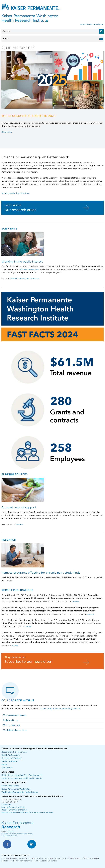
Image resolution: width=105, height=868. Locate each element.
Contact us (6, 805)
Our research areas (20, 210)
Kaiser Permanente (10, 786)
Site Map (5, 834)
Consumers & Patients (11, 758)
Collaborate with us (15, 730)
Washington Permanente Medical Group (20, 792)
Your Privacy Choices (9, 836)
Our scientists (11, 725)
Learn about (13, 205)
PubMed (76, 602)
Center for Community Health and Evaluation (22, 778)
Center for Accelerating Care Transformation (22, 775)
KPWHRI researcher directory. (24, 279)
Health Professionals (11, 755)
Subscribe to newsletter (92, 24)
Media (4, 765)
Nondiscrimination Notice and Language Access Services (27, 813)
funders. (20, 524)
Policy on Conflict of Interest (14, 810)
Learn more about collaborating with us (60, 709)
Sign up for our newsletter (13, 807)
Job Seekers (7, 768)
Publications (11, 720)
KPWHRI (10, 832)
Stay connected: (16, 657)
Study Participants (10, 761)
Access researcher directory (15, 193)
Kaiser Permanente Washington (16, 789)
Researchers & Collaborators (14, 752)
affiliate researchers (30, 269)
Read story (7, 132)
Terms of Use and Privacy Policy (21, 834)
